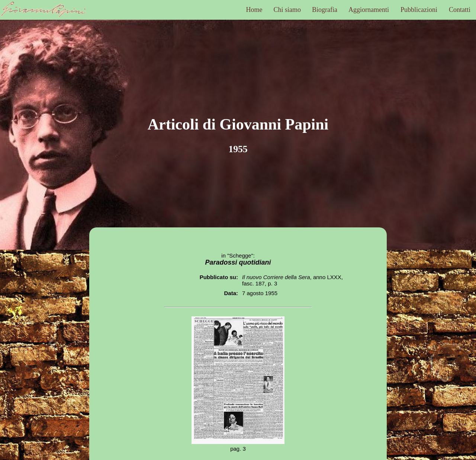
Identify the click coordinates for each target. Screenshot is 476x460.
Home (254, 10)
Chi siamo (287, 10)
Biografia (325, 10)
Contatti (460, 10)
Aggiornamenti (369, 10)
